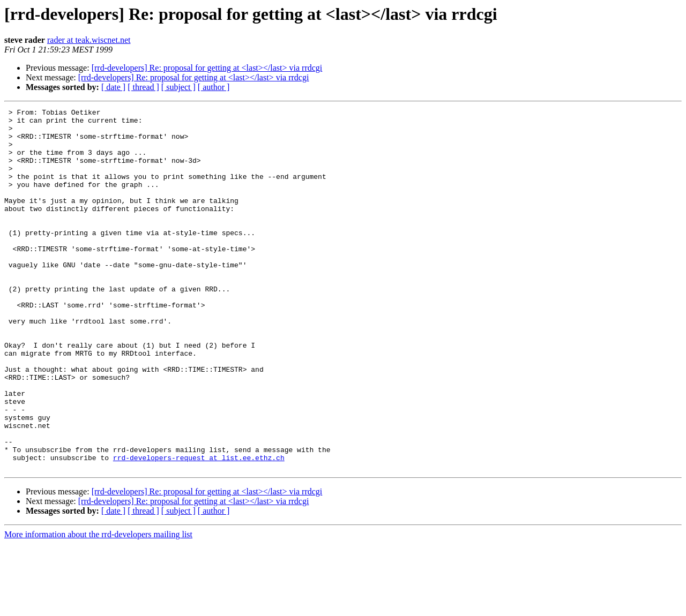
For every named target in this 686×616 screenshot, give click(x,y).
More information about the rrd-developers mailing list (98, 607)
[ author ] (214, 87)
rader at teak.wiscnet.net (89, 40)
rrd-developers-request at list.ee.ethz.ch (199, 528)
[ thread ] (143, 87)
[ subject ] (178, 87)
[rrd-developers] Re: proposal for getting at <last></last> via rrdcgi (207, 68)
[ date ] (113, 87)
